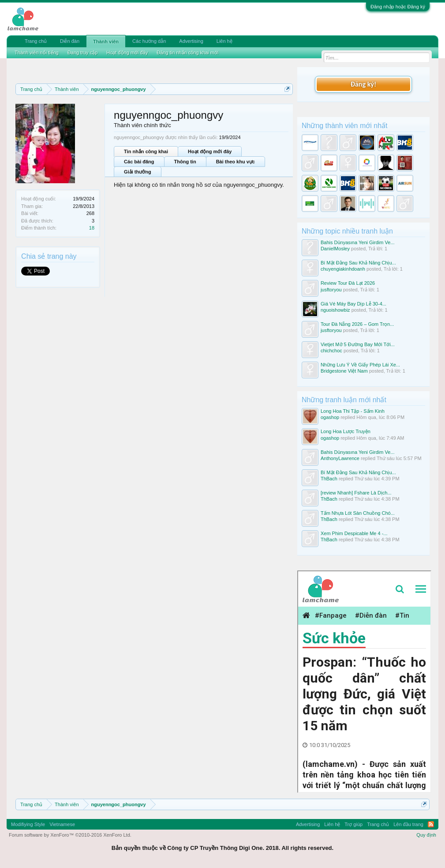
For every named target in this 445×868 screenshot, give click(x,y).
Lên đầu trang (408, 824)
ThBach (329, 479)
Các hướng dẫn (149, 41)
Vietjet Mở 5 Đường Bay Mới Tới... (358, 344)
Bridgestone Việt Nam (344, 371)
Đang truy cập (82, 53)
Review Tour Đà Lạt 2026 (348, 283)
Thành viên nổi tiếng (37, 53)
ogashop (330, 417)
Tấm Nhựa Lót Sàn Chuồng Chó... (358, 513)
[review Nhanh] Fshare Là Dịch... (356, 493)
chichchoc (331, 351)
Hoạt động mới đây (210, 151)
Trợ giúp (353, 824)
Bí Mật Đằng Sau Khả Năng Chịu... (358, 263)
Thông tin (185, 162)
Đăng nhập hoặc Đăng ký (398, 7)
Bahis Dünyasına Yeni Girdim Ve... (358, 242)
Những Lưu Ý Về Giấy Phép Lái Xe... (360, 365)
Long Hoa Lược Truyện (346, 431)
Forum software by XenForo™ (70, 835)
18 (92, 228)
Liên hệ (224, 41)
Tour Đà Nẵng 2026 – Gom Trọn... (357, 324)
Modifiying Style (28, 824)
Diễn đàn (70, 41)
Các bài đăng (139, 162)
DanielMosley (335, 249)
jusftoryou (331, 290)
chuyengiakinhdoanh (343, 269)
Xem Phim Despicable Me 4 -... (354, 533)
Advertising (191, 41)
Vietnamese (62, 824)
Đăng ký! (363, 84)
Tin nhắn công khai (146, 151)
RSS (431, 824)
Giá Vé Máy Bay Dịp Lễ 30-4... (353, 304)
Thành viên (106, 42)
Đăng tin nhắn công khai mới (187, 53)
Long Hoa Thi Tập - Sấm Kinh (353, 411)
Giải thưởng (138, 172)
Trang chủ (36, 41)
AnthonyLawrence (340, 458)
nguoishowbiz (335, 310)
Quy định (426, 835)
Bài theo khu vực (236, 162)
